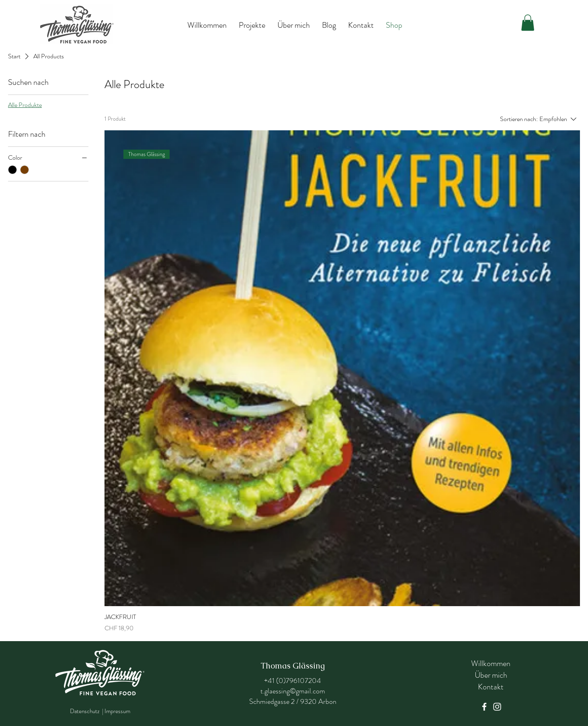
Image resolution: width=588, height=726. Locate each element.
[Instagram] (497, 707)
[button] (528, 23)
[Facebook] (484, 707)
